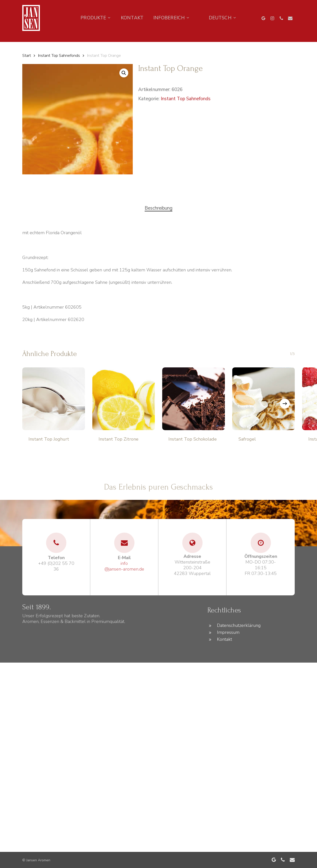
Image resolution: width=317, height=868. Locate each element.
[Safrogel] (264, 399)
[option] (25, 39)
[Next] (285, 404)
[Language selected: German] (25, 39)
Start (27, 55)
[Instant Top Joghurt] (54, 399)
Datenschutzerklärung (239, 625)
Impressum (228, 632)
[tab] (158, 208)
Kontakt (225, 639)
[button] (124, 73)
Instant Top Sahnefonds (59, 55)
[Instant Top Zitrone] (124, 399)
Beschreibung (158, 208)
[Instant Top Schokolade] (194, 399)
